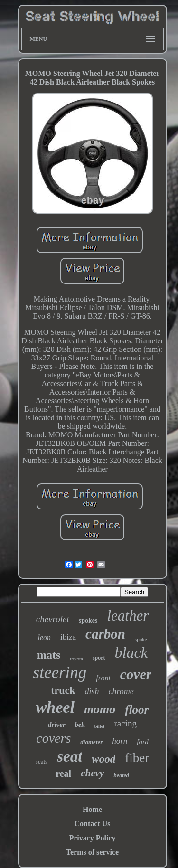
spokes (88, 620)
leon (44, 637)
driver (57, 725)
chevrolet (53, 619)
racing (125, 723)
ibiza (68, 637)
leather (128, 616)
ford (142, 742)
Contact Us (93, 824)
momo (100, 709)
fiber (137, 758)
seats (42, 761)
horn (120, 741)
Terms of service (92, 852)
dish (92, 691)
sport (99, 658)
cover (136, 674)
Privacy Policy (92, 838)
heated (121, 775)
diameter (91, 742)
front (103, 678)
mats (49, 655)
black (131, 652)
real (63, 774)
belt (80, 725)
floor (137, 710)
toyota (76, 659)
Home (92, 809)
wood (103, 759)
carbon (105, 634)
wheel (55, 707)
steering (60, 673)
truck (63, 690)
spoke (141, 639)
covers (53, 738)
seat (70, 756)
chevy (92, 773)
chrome (121, 691)
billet (100, 726)
